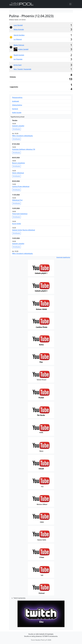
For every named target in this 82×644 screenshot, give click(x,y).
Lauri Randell (18, 25)
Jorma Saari (18, 65)
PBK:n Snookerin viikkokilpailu (22, 136)
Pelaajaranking (17, 97)
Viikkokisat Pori (17, 200)
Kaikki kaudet (17, 113)
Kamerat (15, 109)
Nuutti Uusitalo (19, 55)
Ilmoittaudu (16, 129)
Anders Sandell (23, 49)
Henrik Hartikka (19, 35)
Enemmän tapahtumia (63, 257)
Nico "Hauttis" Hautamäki (22, 69)
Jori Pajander (18, 59)
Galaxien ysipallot (18, 126)
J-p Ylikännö (18, 39)
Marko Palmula (19, 45)
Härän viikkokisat (18, 173)
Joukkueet (16, 101)
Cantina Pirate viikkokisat (21, 186)
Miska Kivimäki (19, 29)
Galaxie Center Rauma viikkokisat (24, 230)
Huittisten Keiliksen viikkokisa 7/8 (24, 149)
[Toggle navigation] (70, 4)
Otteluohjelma (17, 105)
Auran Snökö (17, 224)
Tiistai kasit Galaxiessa (20, 214)
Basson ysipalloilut (18, 163)
